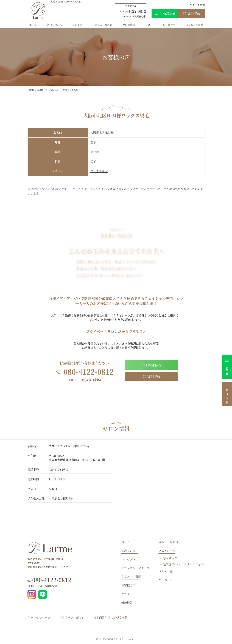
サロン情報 (129, 25)
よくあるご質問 (194, 25)
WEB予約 (194, 14)
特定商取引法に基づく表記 (110, 618)
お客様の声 (169, 25)
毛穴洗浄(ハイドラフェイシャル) (184, 564)
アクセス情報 (197, 5)
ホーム (33, 25)
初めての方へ (54, 25)
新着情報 (127, 603)
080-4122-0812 (49, 580)
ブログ (149, 25)
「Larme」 (130, 639)
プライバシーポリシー (73, 618)
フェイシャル (167, 551)
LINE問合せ (167, 14)
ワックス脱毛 (99, 171)
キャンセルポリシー (40, 618)
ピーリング (170, 558)
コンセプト (78, 25)
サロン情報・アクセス (135, 568)
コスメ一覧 (166, 571)
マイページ (166, 580)
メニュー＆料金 (104, 25)
